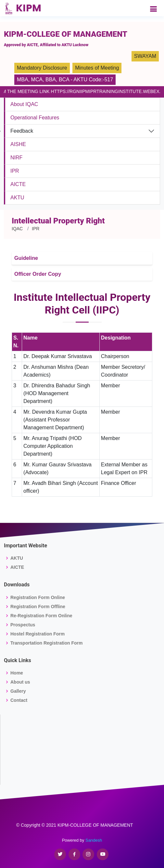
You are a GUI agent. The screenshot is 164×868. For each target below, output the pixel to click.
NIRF (16, 158)
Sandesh (94, 840)
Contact (19, 700)
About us (20, 682)
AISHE (18, 144)
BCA (64, 80)
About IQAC (24, 104)
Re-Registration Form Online (41, 616)
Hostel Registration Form (38, 634)
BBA (51, 80)
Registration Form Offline (38, 607)
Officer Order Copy (38, 274)
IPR (15, 171)
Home (17, 673)
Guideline (26, 258)
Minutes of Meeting (97, 68)
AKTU (17, 198)
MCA (37, 80)
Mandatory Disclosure (42, 68)
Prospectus (23, 625)
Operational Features (35, 118)
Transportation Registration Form (46, 643)
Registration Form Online (38, 597)
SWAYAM (145, 56)
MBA (23, 80)
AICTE (18, 184)
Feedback (22, 131)
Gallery (18, 691)
